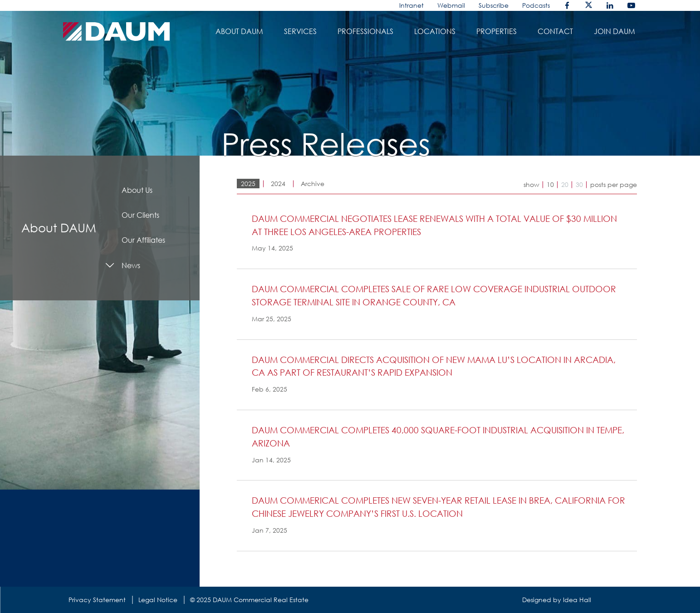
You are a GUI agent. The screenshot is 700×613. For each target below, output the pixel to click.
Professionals (365, 31)
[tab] (437, 240)
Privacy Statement (97, 600)
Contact (555, 31)
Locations (435, 31)
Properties (497, 31)
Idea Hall (577, 600)
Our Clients (140, 215)
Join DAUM (614, 31)
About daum (239, 31)
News (131, 265)
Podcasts (536, 5)
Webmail (451, 5)
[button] (440, 234)
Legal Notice (158, 600)
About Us (137, 190)
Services (300, 31)
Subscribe (494, 5)
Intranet (411, 5)
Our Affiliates (143, 240)
